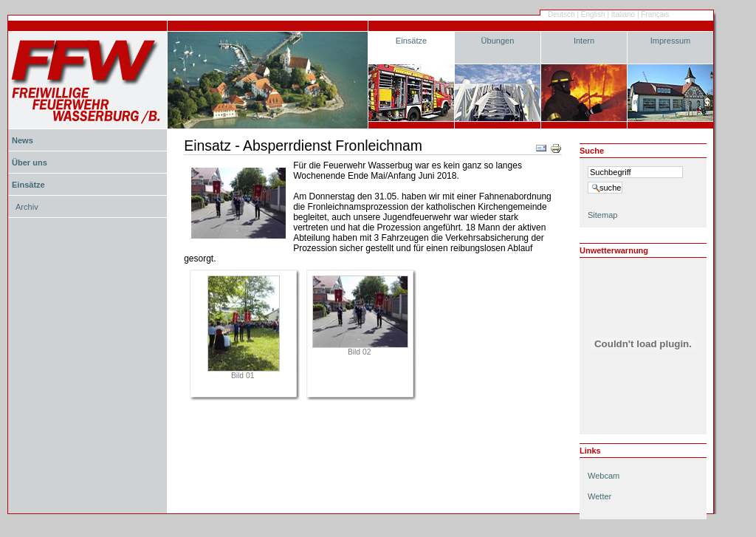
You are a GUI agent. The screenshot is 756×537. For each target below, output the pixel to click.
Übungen (498, 41)
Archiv (27, 207)
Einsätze (411, 41)
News (23, 140)
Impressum (671, 41)
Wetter (599, 496)
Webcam (604, 476)
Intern (584, 41)
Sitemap (602, 215)
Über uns (30, 163)
